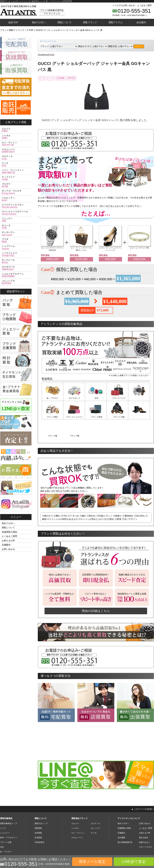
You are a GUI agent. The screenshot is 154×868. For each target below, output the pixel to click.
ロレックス (96, 809)
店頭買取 (70, 78)
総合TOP (13, 22)
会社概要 (121, 818)
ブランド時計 (139, 399)
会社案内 (141, 22)
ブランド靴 (139, 417)
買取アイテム (116, 22)
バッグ (56, 78)
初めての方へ (39, 22)
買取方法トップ (41, 804)
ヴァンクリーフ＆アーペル (16, 213)
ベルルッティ (16, 199)
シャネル (16, 137)
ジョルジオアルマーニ (16, 275)
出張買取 (38, 818)
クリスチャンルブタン (16, 206)
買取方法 (121, 46)
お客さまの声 (8, 541)
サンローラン (16, 234)
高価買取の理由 (9, 532)
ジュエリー (5, 814)
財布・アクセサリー (9, 818)
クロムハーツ (16, 151)
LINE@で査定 (134, 862)
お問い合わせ (8, 549)
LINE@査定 (39, 823)
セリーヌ (16, 227)
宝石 (96, 399)
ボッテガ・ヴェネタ (16, 192)
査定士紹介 (144, 818)
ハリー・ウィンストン (16, 171)
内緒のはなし (145, 823)
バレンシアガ (16, 282)
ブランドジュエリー (53, 417)
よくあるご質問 (144, 5)
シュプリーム (16, 247)
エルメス (16, 130)
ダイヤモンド (74, 399)
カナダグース (16, 268)
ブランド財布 (74, 417)
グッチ (44, 78)
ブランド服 (117, 417)
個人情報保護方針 (125, 823)
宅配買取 (38, 809)
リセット (139, 46)
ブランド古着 (6, 823)
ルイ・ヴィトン (16, 144)
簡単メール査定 (92, 862)
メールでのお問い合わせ (124, 5)
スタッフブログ (146, 828)
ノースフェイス (16, 254)
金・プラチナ (53, 399)
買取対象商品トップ (9, 804)
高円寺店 (85, 78)
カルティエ (16, 158)
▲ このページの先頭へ (143, 790)
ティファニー (16, 178)
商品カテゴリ (93, 46)
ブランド (59, 46)
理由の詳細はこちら (96, 592)
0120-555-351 (134, 11)
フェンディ (16, 220)
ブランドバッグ (117, 399)
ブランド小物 (96, 417)
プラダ (16, 241)
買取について (64, 22)
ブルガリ (16, 185)
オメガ (94, 814)
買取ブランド (90, 22)
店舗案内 (6, 545)
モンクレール (16, 261)
